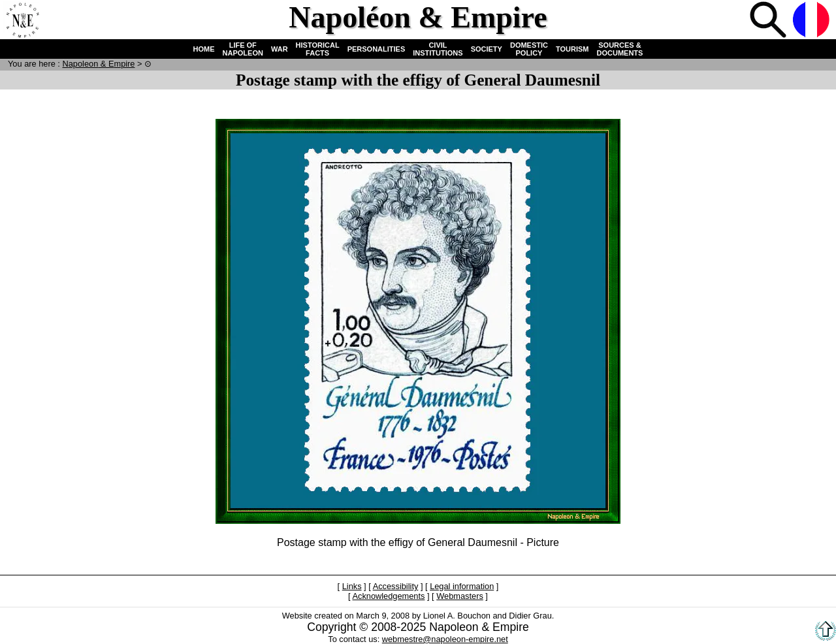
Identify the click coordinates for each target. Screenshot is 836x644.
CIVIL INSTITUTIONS (438, 49)
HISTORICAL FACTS (318, 49)
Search (769, 21)
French (812, 21)
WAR (280, 49)
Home (22, 21)
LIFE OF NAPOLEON (243, 49)
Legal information (462, 586)
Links (352, 586)
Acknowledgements (388, 596)
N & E (98, 64)
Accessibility (396, 586)
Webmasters (460, 596)
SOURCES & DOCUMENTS (620, 49)
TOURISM (572, 49)
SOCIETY (487, 49)
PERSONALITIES (377, 49)
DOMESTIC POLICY (529, 49)
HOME (204, 49)
